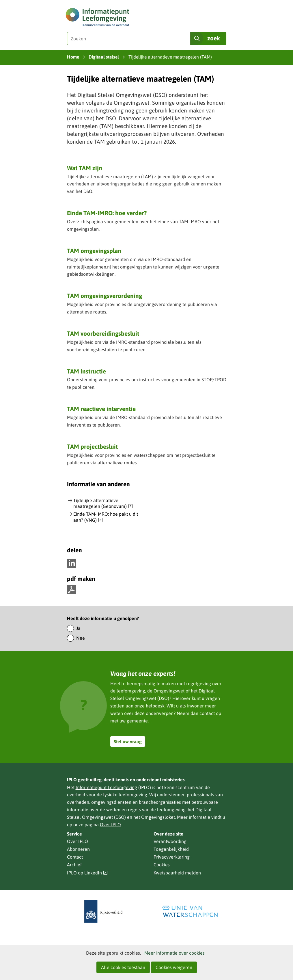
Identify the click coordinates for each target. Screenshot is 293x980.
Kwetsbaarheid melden (177, 873)
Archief (74, 865)
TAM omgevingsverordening (104, 296)
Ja (78, 628)
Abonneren (78, 849)
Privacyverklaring (172, 857)
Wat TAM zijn (85, 168)
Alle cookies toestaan (123, 967)
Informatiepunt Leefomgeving (106, 787)
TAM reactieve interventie (101, 409)
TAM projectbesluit (92, 446)
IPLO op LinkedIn (87, 873)
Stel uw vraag (128, 741)
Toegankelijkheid (171, 849)
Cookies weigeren (174, 967)
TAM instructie (86, 371)
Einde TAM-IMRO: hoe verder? (107, 213)
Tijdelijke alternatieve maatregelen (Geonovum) (103, 504)
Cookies (162, 865)
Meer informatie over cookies (175, 953)
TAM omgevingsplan (94, 251)
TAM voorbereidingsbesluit (103, 333)
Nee (81, 638)
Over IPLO (110, 825)
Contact (75, 857)
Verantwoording (170, 841)
